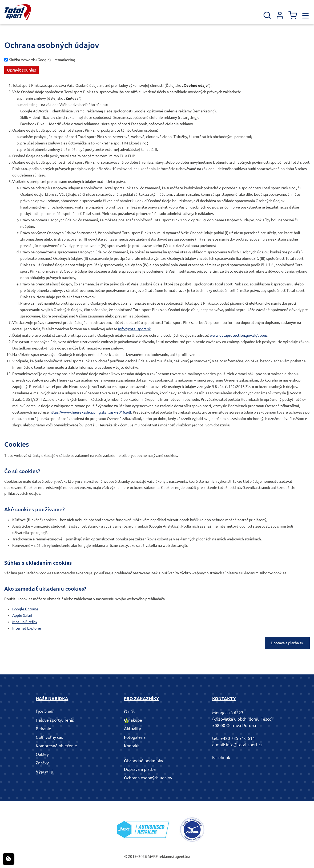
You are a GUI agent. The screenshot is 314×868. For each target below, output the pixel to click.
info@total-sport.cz (244, 745)
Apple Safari (22, 615)
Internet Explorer (27, 628)
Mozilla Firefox (25, 622)
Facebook (221, 757)
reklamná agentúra (174, 857)
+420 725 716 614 (238, 738)
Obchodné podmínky (144, 761)
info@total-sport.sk (134, 329)
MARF (153, 857)
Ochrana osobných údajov (148, 778)
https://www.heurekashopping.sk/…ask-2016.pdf (90, 412)
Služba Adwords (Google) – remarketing (42, 60)
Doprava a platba (140, 769)
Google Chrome (25, 609)
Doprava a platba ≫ (287, 643)
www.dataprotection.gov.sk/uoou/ (239, 335)
